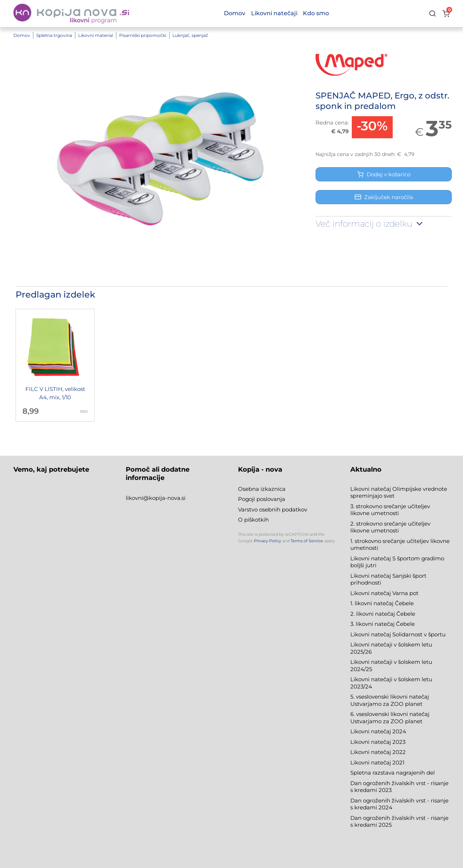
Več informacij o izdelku (370, 224)
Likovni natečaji (274, 13)
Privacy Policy (268, 541)
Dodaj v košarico (384, 174)
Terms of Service (307, 541)
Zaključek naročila (384, 197)
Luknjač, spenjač (190, 35)
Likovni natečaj (371, 762)
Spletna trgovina (54, 35)
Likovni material (96, 35)
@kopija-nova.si (164, 498)
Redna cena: (332, 123)
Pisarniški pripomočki (143, 35)
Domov (22, 35)
